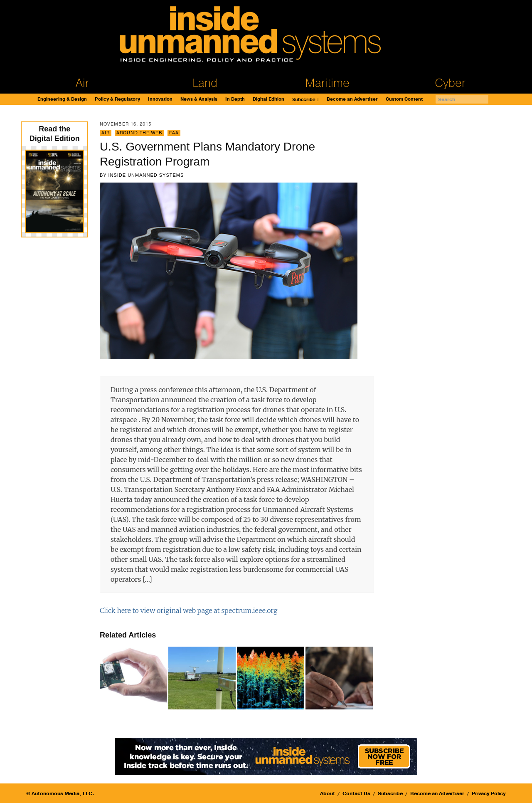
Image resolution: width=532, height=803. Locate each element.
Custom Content (404, 99)
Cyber (450, 83)
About (328, 793)
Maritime (327, 83)
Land (205, 83)
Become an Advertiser (352, 99)
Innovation (160, 99)
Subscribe (304, 100)
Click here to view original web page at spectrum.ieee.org (189, 610)
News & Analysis (199, 99)
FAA (174, 133)
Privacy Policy (489, 793)
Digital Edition (268, 99)
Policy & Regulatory (117, 99)
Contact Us (356, 793)
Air (82, 83)
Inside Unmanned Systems (146, 175)
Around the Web (139, 133)
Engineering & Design (62, 99)
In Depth (235, 99)
